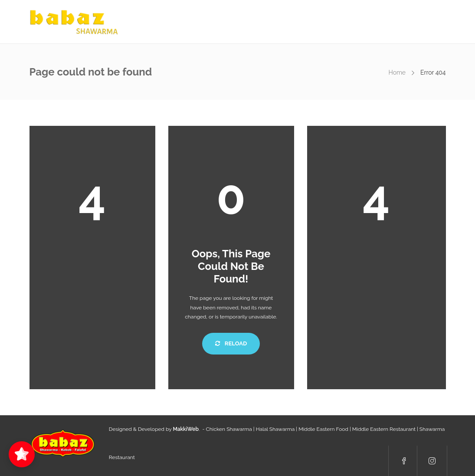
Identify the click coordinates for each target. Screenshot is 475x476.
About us (204, 22)
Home (169, 22)
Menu (291, 22)
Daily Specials (250, 22)
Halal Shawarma (275, 429)
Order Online (331, 22)
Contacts (375, 22)
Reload (231, 343)
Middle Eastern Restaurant (384, 429)
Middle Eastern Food (323, 429)
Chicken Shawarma (229, 429)
